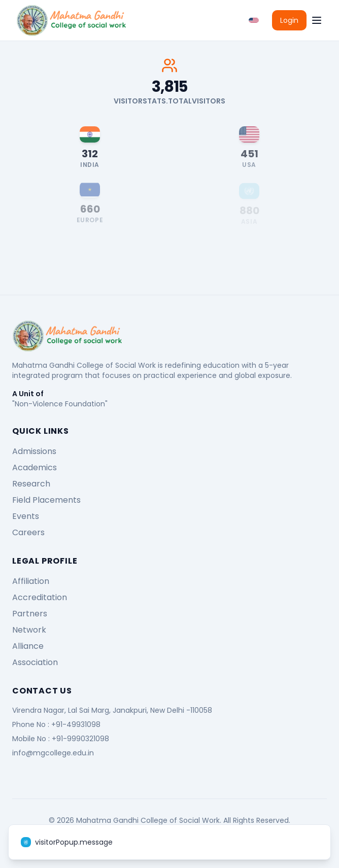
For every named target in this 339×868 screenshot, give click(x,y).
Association (35, 662)
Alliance (28, 646)
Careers (28, 532)
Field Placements (46, 500)
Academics (35, 467)
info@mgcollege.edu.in (53, 753)
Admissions (34, 451)
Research (31, 484)
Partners (30, 614)
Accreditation (40, 597)
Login (289, 20)
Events (26, 516)
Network (29, 630)
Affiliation (31, 581)
